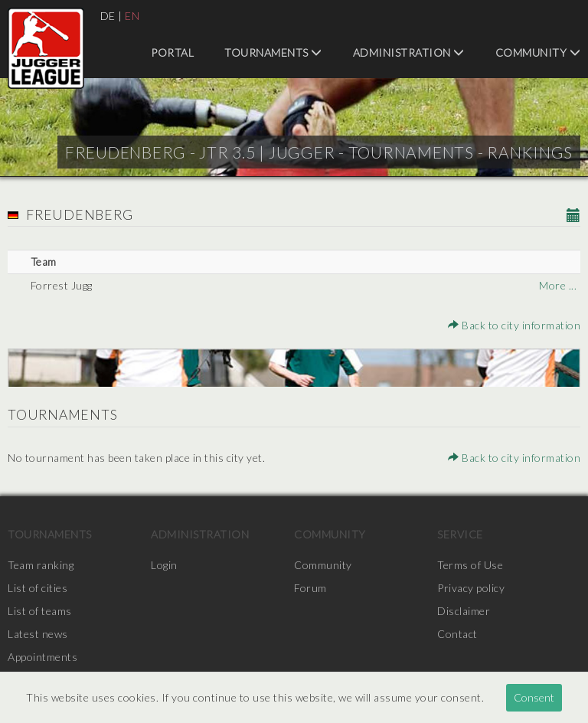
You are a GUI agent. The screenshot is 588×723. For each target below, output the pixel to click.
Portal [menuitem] (172, 52)
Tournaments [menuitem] (273, 52)
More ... (558, 285)
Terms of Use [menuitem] (470, 565)
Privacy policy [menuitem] (471, 588)
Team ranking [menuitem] (41, 565)
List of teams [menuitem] (40, 611)
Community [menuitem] (538, 52)
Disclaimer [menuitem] (464, 611)
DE (108, 16)
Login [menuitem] (164, 565)
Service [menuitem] (460, 534)
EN (132, 16)
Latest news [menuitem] (38, 634)
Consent (534, 697)
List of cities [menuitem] (38, 588)
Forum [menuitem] (310, 588)
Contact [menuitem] (457, 634)
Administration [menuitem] (409, 52)
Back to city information (514, 325)
